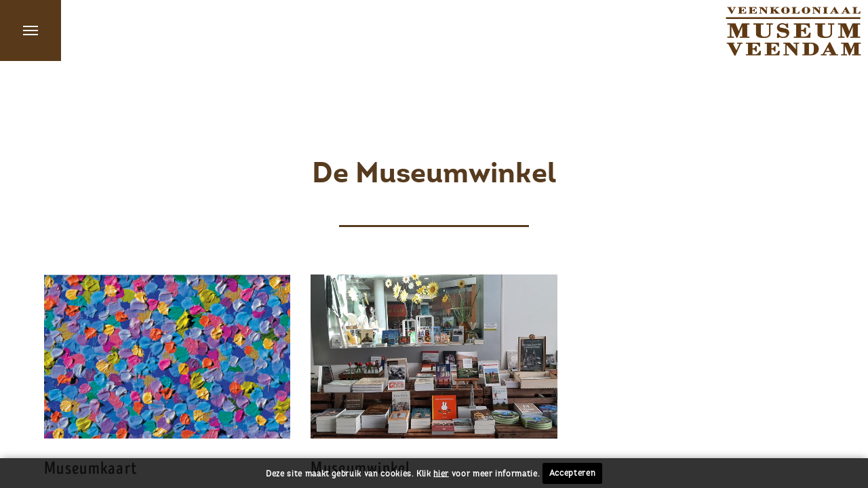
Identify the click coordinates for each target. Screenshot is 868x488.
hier (441, 473)
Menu (31, 30)
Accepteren (573, 473)
